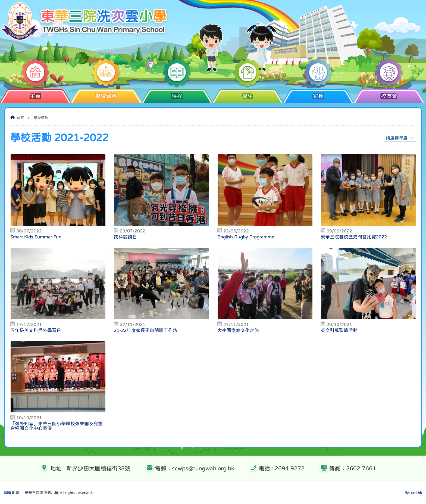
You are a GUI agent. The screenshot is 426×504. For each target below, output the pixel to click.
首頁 (20, 118)
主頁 (35, 94)
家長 (318, 94)
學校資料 (106, 94)
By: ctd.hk (413, 493)
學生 (247, 94)
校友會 (389, 94)
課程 (177, 94)
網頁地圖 (12, 493)
